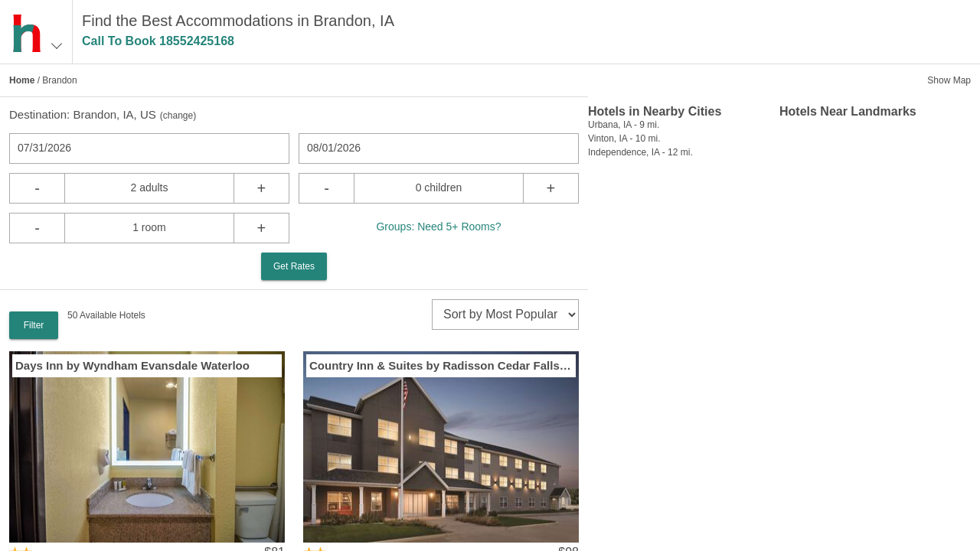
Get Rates (294, 266)
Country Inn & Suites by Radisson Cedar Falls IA (441, 365)
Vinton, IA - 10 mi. (624, 139)
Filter (34, 325)
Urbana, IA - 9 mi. (624, 125)
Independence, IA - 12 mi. (640, 152)
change (178, 116)
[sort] (505, 315)
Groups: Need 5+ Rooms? (438, 227)
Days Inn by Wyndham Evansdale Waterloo (132, 365)
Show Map (949, 80)
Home (22, 80)
